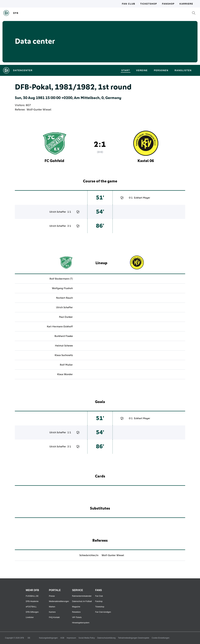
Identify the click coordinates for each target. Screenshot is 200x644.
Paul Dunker (66, 317)
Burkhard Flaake (64, 336)
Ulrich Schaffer (58, 212)
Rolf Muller (66, 365)
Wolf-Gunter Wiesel (39, 110)
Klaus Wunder (65, 374)
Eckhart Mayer (142, 198)
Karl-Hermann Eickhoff (60, 327)
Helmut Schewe (64, 346)
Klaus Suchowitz (64, 355)
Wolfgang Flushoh (62, 288)
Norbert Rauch (64, 298)
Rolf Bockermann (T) (61, 279)
